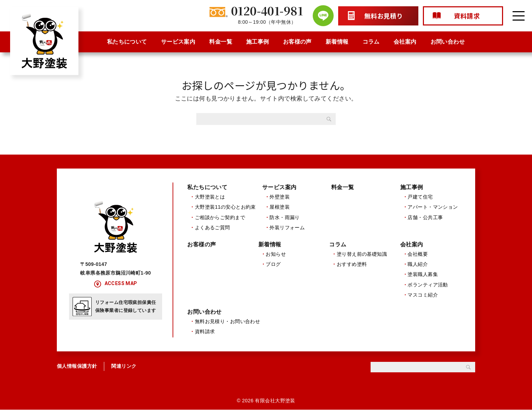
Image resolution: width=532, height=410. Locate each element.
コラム (371, 42)
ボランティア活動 (428, 285)
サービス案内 (178, 42)
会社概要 (418, 254)
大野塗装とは (210, 197)
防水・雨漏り (285, 217)
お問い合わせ (448, 42)
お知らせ (276, 254)
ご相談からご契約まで (220, 217)
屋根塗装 (280, 207)
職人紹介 (418, 264)
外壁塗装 (280, 197)
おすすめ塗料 (352, 264)
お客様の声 (297, 42)
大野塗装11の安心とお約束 (225, 207)
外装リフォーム (287, 228)
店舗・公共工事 (425, 217)
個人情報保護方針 (77, 367)
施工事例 (258, 42)
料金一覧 (221, 42)
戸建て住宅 (420, 197)
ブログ (273, 264)
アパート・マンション (433, 207)
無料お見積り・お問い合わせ (228, 322)
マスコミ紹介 (423, 295)
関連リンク (124, 367)
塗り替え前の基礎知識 (362, 254)
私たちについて (127, 42)
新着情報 (337, 42)
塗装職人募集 (423, 275)
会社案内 (405, 42)
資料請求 (205, 332)
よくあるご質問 (212, 228)
